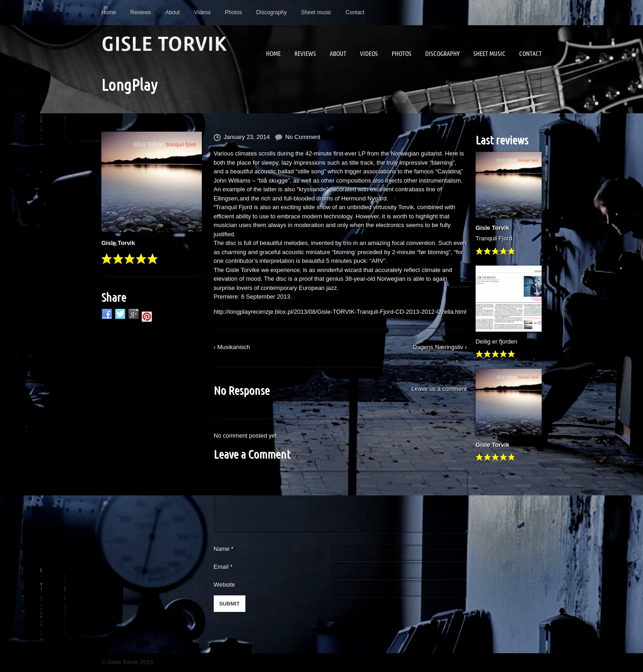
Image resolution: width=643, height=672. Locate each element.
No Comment (303, 137)
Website (224, 585)
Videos (202, 12)
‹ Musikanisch (232, 347)
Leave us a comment (439, 389)
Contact (355, 12)
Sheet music (316, 12)
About (172, 12)
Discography (272, 12)
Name (224, 549)
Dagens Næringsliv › (440, 347)
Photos (233, 12)
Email (221, 567)
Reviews (141, 12)
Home (109, 12)
